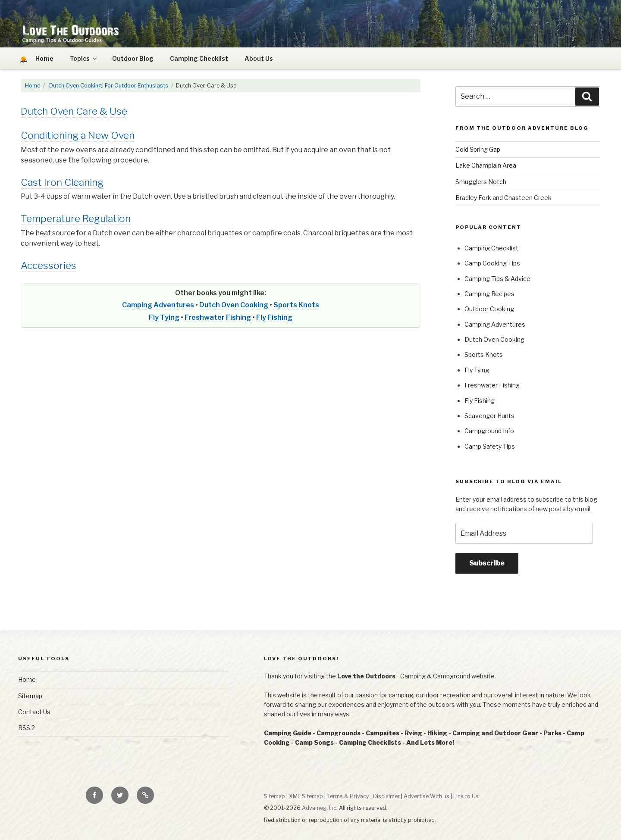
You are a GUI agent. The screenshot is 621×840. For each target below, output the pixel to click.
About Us (259, 58)
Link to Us (466, 796)
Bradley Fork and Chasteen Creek (503, 198)
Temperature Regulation (76, 219)
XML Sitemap (306, 796)
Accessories (49, 265)
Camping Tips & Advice (497, 279)
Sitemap (30, 696)
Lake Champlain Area (486, 165)
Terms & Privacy (348, 796)
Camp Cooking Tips (492, 263)
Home (33, 86)
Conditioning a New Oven (78, 135)
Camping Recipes (489, 294)
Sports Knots (296, 305)
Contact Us (34, 712)
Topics (84, 58)
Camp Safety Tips (490, 446)
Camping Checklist (199, 58)
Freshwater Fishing (218, 317)
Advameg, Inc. (320, 808)
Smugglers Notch (481, 182)
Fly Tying (164, 317)
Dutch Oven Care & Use (74, 111)
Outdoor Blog (133, 58)
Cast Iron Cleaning (62, 182)
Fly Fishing (274, 317)
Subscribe (487, 563)
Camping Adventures (158, 305)
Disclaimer (386, 796)
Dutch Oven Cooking (234, 305)
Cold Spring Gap (478, 149)
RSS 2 (27, 728)
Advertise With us (427, 796)
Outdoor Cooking (489, 309)
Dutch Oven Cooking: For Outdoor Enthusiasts (109, 86)
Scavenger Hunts (489, 416)
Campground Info (489, 431)
